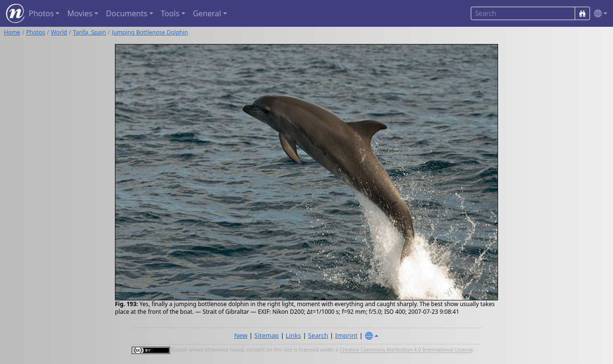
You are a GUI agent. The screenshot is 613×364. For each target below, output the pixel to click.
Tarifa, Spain (89, 32)
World (59, 32)
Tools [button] (170, 13)
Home (12, 32)
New (241, 335)
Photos (36, 32)
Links (294, 335)
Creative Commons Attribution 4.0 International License (406, 350)
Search (318, 335)
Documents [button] (126, 13)
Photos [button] (41, 13)
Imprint (346, 335)
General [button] (207, 13)
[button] (599, 14)
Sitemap (267, 335)
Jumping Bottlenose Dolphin (150, 32)
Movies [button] (80, 13)
